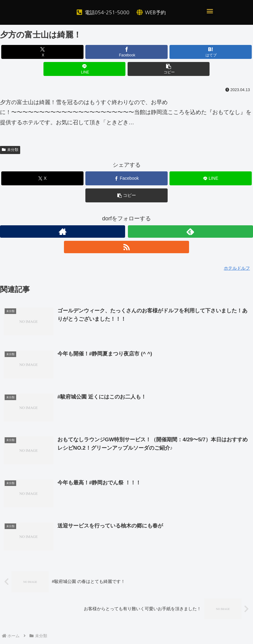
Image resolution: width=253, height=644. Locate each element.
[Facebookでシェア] (126, 52)
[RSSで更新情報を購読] (126, 247)
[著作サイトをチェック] (63, 232)
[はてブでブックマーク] (211, 52)
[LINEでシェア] (85, 69)
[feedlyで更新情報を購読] (190, 232)
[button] (210, 11)
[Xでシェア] (42, 52)
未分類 (10, 150)
